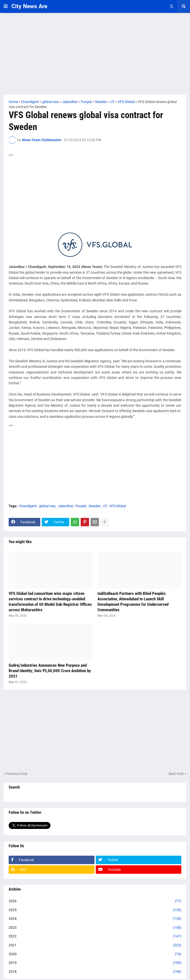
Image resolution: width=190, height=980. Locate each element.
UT (105, 506)
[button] (6, 6)
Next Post (176, 774)
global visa (47, 506)
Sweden (95, 506)
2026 (95, 901)
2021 (95, 945)
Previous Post (17, 774)
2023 (95, 928)
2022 (95, 936)
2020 (95, 954)
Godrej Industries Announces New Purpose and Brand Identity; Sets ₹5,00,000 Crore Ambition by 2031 (50, 671)
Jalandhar (65, 506)
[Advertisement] (95, 54)
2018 (95, 972)
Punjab (81, 506)
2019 (95, 963)
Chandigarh (28, 506)
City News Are (29, 6)
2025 (95, 910)
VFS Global (118, 506)
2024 (95, 919)
